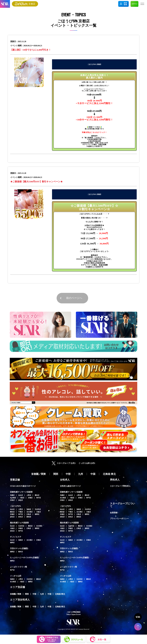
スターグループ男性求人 (120, 486)
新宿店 (29, 517)
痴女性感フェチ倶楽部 (19, 523)
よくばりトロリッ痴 (18, 567)
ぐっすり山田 (16, 576)
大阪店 (22, 498)
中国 (49, 594)
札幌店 (12, 495)
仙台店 (21, 495)
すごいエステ (16, 537)
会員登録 (114, 513)
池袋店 (29, 509)
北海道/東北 (60, 594)
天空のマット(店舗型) (19, 548)
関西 (27, 594)
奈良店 (21, 517)
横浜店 (37, 495)
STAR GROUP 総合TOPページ (23, 486)
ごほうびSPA (15, 506)
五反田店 (38, 509)
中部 (34, 594)
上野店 (29, 495)
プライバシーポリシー (119, 519)
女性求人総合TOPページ (70, 486)
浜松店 (21, 500)
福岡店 (37, 514)
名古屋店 (13, 498)
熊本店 (21, 552)
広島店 (12, 500)
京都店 (30, 498)
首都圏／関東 (16, 594)
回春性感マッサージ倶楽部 (21, 492)
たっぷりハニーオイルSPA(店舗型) (25, 558)
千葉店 (21, 512)
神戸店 (39, 498)
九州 (42, 594)
